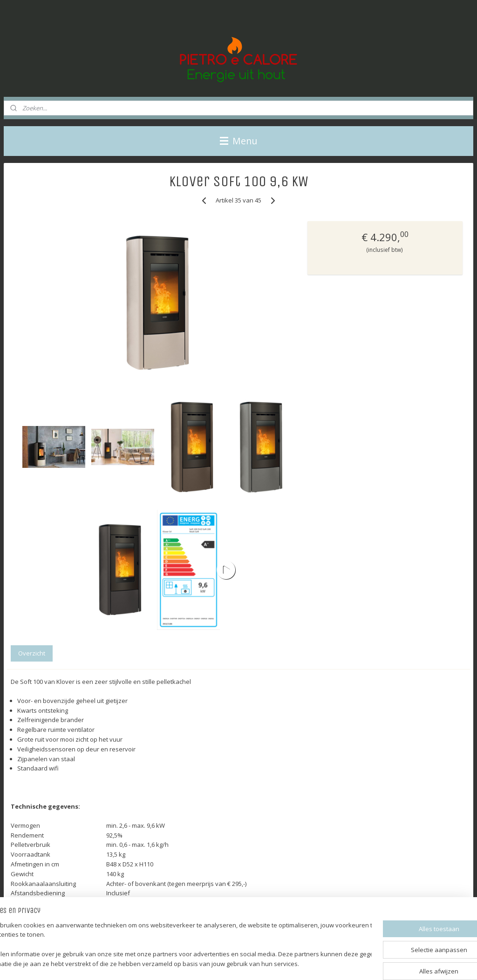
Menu (238, 141)
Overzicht (32, 653)
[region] (177, 945)
